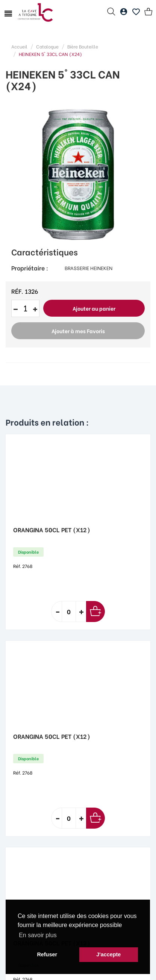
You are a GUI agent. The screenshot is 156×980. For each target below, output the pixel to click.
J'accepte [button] (108, 954)
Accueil (19, 46)
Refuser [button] (47, 954)
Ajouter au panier (94, 308)
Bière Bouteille (83, 46)
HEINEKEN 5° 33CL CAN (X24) (50, 54)
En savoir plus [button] (38, 935)
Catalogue (47, 46)
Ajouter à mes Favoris (78, 331)
